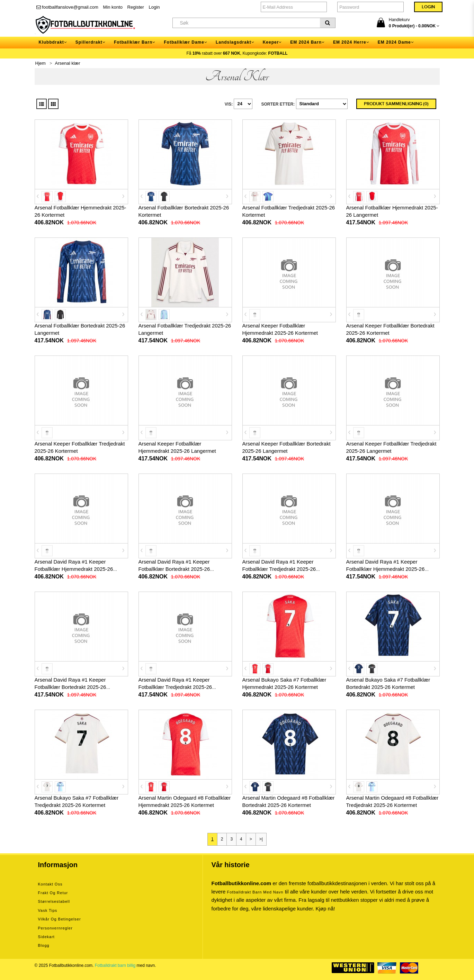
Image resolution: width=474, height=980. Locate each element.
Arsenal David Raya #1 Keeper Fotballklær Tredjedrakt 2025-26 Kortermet (279, 569)
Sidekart (46, 937)
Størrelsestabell (54, 901)
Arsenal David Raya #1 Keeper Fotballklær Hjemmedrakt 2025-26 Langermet (386, 569)
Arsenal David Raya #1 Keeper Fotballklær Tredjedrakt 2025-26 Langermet (175, 687)
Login (154, 7)
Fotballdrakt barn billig (115, 965)
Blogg (44, 945)
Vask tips (48, 910)
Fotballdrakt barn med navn (255, 892)
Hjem (41, 63)
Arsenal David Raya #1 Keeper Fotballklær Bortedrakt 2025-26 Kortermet (174, 569)
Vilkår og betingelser (60, 919)
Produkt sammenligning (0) (396, 104)
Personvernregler (55, 928)
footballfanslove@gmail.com (67, 7)
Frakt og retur (53, 893)
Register (136, 7)
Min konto (113, 7)
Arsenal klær (68, 63)
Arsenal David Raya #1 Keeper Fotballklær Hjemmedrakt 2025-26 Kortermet (74, 569)
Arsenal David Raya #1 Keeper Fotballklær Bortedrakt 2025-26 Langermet (70, 687)
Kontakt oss (50, 884)
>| (261, 839)
